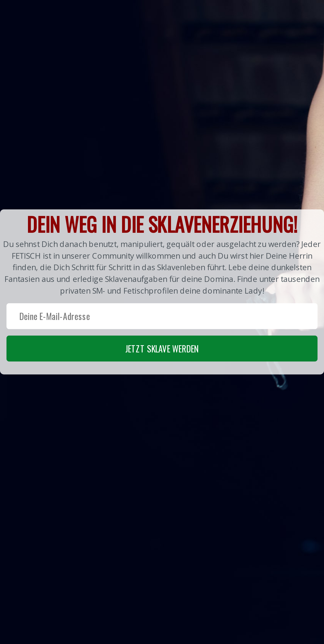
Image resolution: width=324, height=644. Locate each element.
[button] (162, 292)
